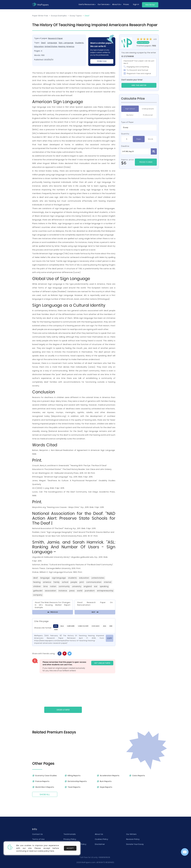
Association (51, 591)
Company (38, 595)
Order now (102, 61)
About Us (99, 834)
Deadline (125, 146)
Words (150, 139)
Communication (94, 582)
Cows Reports (139, 776)
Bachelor (130, 115)
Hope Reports (106, 787)
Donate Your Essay (135, 844)
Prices (126, 4)
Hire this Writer (139, 85)
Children (37, 586)
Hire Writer (150, 5)
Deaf (43, 43)
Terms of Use (38, 839)
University (77, 586)
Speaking (104, 586)
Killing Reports (74, 776)
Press (72, 591)
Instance (63, 591)
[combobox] (139, 128)
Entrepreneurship (105, 591)
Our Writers (131, 834)
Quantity (125, 134)
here (52, 851)
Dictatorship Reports (77, 781)
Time (46, 586)
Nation (53, 586)
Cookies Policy (101, 839)
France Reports (42, 781)
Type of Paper (127, 122)
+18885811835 (104, 857)
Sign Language (66, 43)
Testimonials (70, 834)
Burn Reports (106, 781)
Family (57, 582)
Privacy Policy (70, 839)
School (65, 582)
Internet (108, 582)
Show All (45, 795)
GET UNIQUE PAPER (102, 663)
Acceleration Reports (110, 776)
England (88, 586)
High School (130, 109)
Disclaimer (100, 844)
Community (64, 586)
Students (79, 43)
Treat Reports (74, 787)
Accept (70, 848)
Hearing (62, 46)
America (70, 46)
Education (39, 46)
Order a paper (63, 710)
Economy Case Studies (46, 776)
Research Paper (55, 38)
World (80, 591)
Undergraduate (148, 109)
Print (82, 582)
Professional (148, 115)
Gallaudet (38, 591)
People (74, 582)
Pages (139, 139)
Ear (96, 586)
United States (51, 46)
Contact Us (37, 834)
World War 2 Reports (45, 787)
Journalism (90, 591)
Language (52, 43)
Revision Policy (133, 839)
